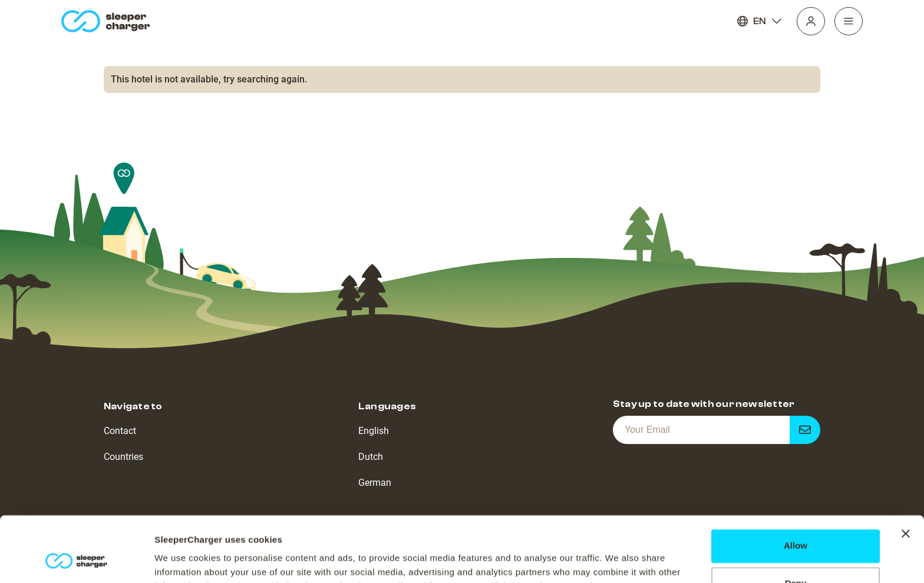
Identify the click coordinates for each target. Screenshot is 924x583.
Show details (182, 560)
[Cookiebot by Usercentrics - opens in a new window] (76, 560)
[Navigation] (849, 21)
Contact (120, 431)
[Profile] (811, 21)
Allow (796, 487)
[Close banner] (906, 475)
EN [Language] (760, 21)
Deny (796, 524)
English (374, 431)
